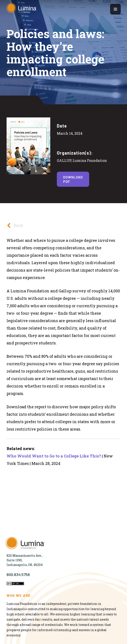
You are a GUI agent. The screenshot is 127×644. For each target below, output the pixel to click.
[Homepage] (22, 9)
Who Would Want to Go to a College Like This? (54, 456)
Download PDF (73, 179)
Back (14, 225)
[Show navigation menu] (115, 9)
